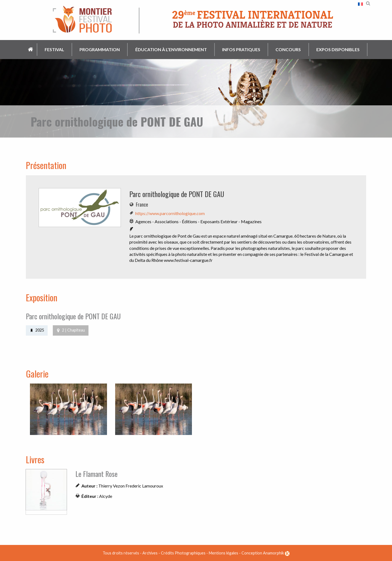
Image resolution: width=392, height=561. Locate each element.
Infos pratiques (241, 49)
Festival (54, 49)
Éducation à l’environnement (171, 49)
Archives (150, 553)
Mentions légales (223, 553)
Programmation (100, 49)
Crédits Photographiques (183, 553)
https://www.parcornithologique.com (170, 213)
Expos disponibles (338, 49)
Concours (288, 49)
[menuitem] (31, 50)
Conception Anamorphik (266, 553)
